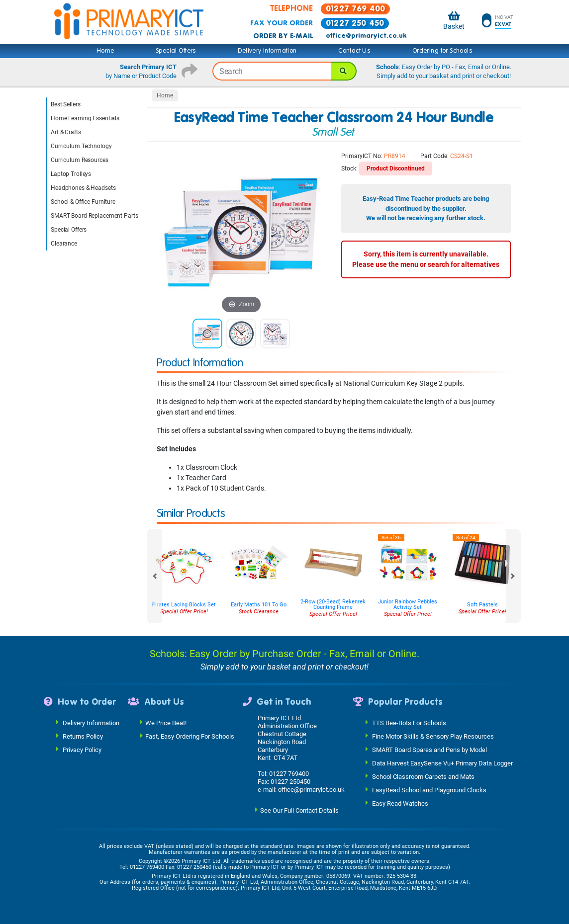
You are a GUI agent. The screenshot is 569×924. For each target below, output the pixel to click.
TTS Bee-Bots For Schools (409, 723)
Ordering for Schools (442, 51)
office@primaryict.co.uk (366, 36)
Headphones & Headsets (83, 188)
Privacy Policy (82, 750)
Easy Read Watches (400, 803)
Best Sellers (66, 104)
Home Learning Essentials (85, 118)
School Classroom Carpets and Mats (423, 777)
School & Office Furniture (83, 202)
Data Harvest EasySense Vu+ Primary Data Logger (442, 763)
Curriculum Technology (81, 146)
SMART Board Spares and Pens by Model (429, 750)
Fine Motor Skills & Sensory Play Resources (433, 736)
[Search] (344, 71)
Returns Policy (83, 736)
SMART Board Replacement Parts (95, 216)
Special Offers (176, 51)
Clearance (64, 244)
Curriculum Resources (80, 160)
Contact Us (354, 51)
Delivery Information (267, 51)
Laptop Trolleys (71, 174)
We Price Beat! (166, 723)
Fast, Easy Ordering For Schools (190, 736)
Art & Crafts (66, 132)
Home (105, 51)
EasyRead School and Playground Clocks (429, 790)
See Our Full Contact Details (299, 810)
